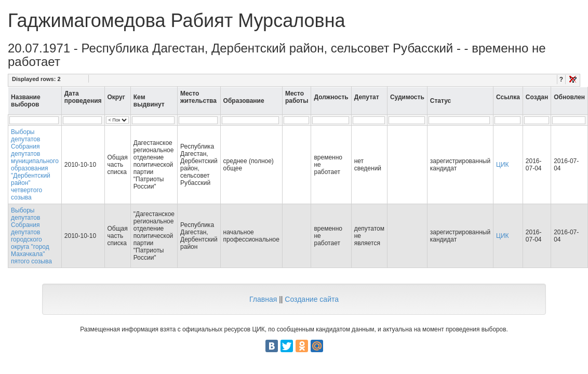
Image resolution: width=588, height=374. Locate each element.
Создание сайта (312, 299)
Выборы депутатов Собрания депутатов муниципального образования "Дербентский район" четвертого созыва (35, 165)
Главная (263, 299)
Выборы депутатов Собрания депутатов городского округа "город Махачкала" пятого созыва (31, 236)
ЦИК (503, 165)
